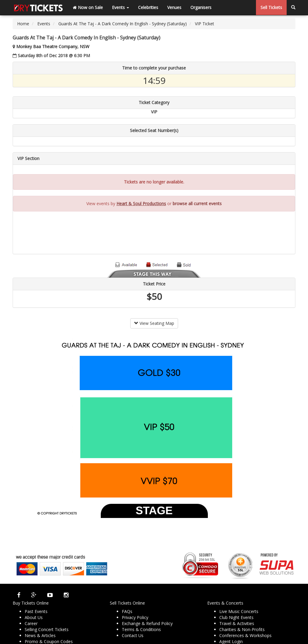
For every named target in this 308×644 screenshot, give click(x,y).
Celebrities (148, 7)
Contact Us (133, 635)
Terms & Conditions (141, 629)
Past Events (36, 611)
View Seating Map (154, 323)
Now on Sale (88, 7)
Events (120, 7)
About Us (34, 617)
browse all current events (197, 203)
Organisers (201, 7)
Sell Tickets (271, 7)
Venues (174, 7)
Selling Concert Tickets (47, 629)
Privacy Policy (135, 617)
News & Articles (40, 635)
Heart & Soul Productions (141, 203)
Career (31, 623)
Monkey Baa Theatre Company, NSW (53, 46)
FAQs (127, 611)
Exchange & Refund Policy (147, 623)
